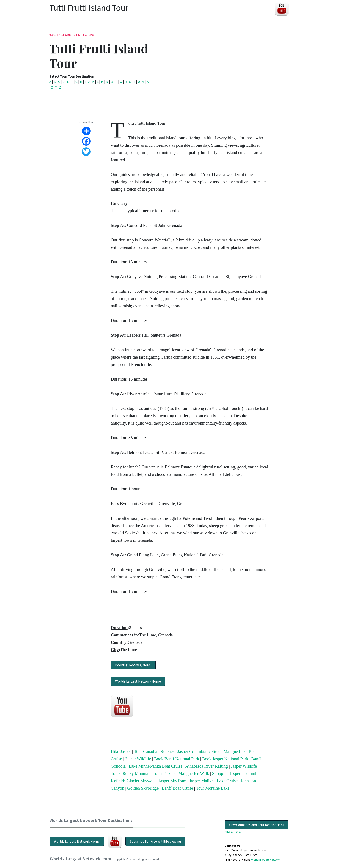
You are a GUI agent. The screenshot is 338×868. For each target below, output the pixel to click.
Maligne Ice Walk (194, 773)
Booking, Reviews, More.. (133, 665)
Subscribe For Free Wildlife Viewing (156, 841)
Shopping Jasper (226, 773)
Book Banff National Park (177, 759)
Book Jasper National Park (225, 759)
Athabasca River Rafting (207, 766)
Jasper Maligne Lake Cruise (213, 781)
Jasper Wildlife (138, 759)
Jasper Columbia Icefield (199, 751)
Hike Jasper (121, 751)
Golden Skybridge (143, 788)
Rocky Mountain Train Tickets (149, 773)
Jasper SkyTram (173, 781)
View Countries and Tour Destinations (257, 825)
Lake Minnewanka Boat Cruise (156, 766)
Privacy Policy (233, 832)
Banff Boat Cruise (177, 788)
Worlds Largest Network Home (138, 681)
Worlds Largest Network (72, 35)
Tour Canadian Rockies (154, 751)
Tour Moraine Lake (213, 788)
